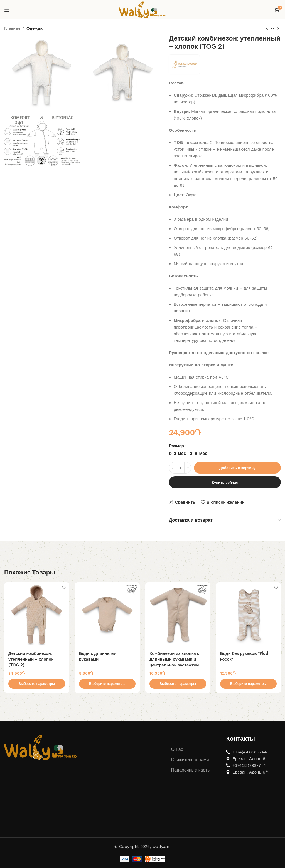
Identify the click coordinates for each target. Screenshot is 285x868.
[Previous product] (267, 29)
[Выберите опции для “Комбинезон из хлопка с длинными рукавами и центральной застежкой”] (178, 684)
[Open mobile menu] (7, 10)
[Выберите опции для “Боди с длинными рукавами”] (107, 684)
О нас (177, 750)
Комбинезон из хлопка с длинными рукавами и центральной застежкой (174, 659)
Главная (12, 28)
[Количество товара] (180, 468)
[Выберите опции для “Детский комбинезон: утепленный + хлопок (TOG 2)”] (37, 684)
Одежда (34, 28)
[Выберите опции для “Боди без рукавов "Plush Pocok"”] (249, 684)
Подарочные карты (191, 770)
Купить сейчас (225, 482)
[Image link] (40, 747)
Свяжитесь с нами (190, 760)
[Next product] (278, 29)
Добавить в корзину (238, 468)
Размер (176, 446)
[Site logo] (142, 9)
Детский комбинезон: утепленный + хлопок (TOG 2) (31, 659)
